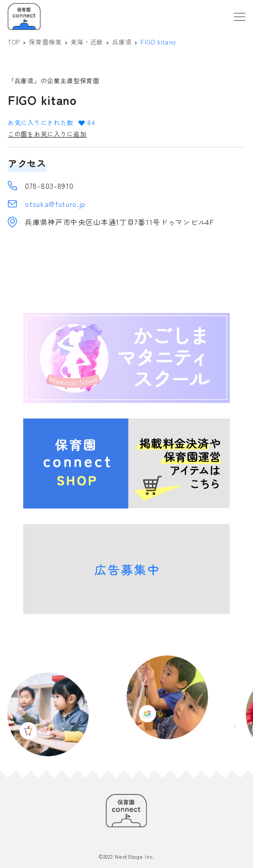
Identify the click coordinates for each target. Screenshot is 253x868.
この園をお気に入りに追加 (47, 134)
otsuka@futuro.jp (55, 204)
